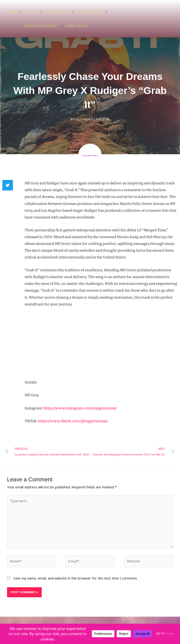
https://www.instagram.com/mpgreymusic (79, 408)
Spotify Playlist (90, 12)
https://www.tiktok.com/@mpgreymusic (72, 421)
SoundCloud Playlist (41, 26)
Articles (31, 12)
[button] (8, 185)
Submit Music (76, 26)
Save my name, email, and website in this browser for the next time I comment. (75, 576)
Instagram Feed (57, 12)
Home (13, 12)
